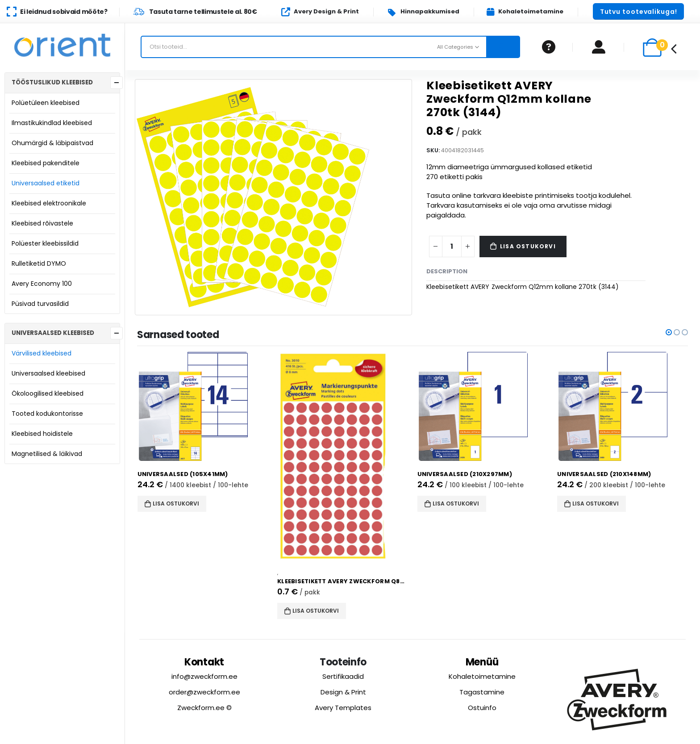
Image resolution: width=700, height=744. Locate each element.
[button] (638, 11)
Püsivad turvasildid (40, 304)
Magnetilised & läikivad (47, 454)
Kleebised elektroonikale (49, 203)
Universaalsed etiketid (46, 183)
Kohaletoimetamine (482, 676)
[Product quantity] (452, 247)
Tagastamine (482, 692)
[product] (206, 406)
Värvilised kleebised (42, 353)
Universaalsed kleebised (48, 373)
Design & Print (343, 692)
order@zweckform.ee (204, 692)
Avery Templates (343, 708)
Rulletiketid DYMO (39, 263)
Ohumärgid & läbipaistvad (52, 143)
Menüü (482, 662)
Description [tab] (447, 271)
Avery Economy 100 (42, 284)
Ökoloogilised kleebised (48, 393)
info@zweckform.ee (204, 676)
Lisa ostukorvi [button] (179, 504)
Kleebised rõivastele (42, 223)
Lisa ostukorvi (528, 246)
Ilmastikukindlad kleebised (52, 123)
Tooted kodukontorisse (47, 414)
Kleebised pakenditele (46, 163)
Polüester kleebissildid (45, 243)
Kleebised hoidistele (42, 434)
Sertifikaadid (343, 676)
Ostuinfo (482, 708)
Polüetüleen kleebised (46, 103)
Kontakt (204, 662)
